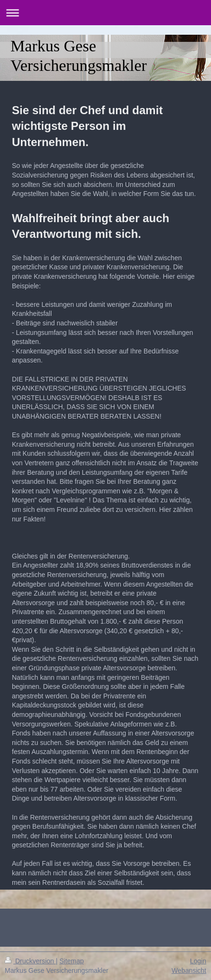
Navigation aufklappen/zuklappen (105, 13)
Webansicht (189, 970)
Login (198, 961)
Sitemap (72, 961)
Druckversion (30, 961)
